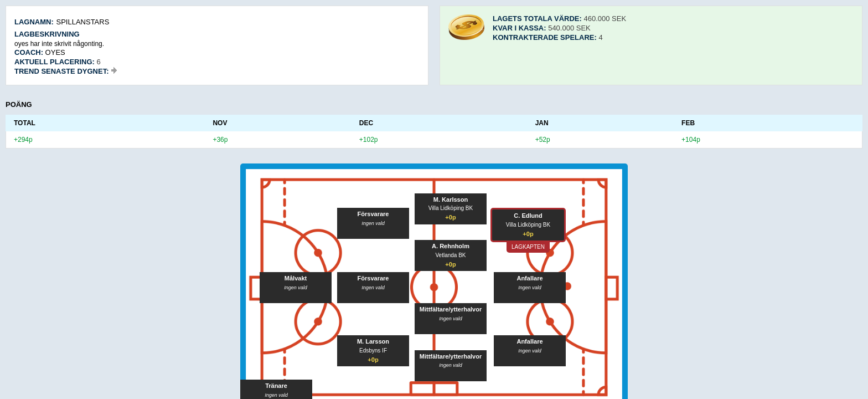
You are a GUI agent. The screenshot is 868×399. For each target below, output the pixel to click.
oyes (55, 52)
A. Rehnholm (451, 246)
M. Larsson (373, 341)
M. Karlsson (451, 199)
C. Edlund (528, 216)
